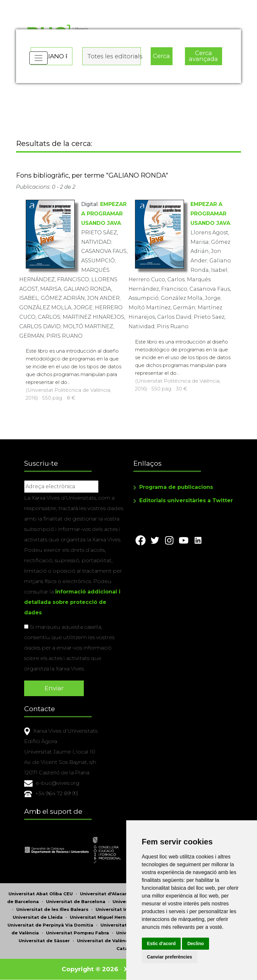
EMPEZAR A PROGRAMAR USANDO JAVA (104, 214)
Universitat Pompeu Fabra (77, 933)
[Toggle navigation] (38, 59)
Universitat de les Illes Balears (52, 910)
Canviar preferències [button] (172, 957)
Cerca (161, 56)
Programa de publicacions (176, 487)
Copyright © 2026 (90, 969)
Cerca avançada (203, 56)
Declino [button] (198, 943)
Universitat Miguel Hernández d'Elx (111, 917)
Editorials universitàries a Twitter (186, 501)
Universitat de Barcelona (76, 902)
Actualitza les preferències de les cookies (59, 4)
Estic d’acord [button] (164, 943)
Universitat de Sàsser (44, 941)
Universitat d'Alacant (105, 894)
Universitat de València (105, 941)
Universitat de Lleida (38, 917)
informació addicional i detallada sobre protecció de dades (72, 602)
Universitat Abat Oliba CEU (41, 894)
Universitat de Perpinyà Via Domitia (50, 925)
